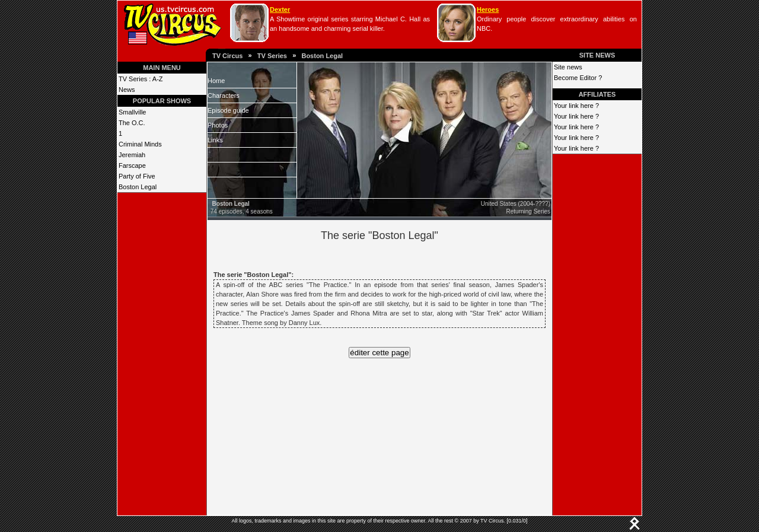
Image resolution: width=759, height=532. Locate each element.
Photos (218, 125)
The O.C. (132, 123)
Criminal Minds (140, 144)
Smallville (132, 112)
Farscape (132, 165)
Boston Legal (322, 56)
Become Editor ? (578, 78)
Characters (224, 95)
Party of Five (137, 176)
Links (215, 140)
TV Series (272, 56)
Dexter (280, 9)
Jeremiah (132, 155)
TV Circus (227, 56)
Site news (568, 67)
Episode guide (228, 110)
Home (216, 81)
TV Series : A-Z (141, 79)
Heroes (488, 9)
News (127, 90)
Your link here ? (576, 106)
